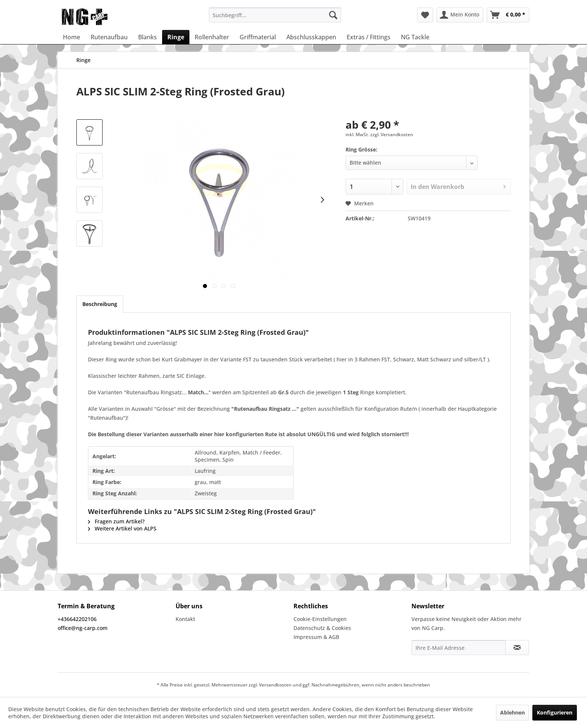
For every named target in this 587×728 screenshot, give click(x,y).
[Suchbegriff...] (275, 15)
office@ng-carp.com (83, 628)
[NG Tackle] (415, 37)
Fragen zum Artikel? (116, 521)
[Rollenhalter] (212, 37)
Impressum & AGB (316, 637)
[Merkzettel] (425, 15)
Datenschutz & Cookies (322, 628)
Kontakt (185, 619)
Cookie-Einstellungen (320, 619)
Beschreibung (100, 304)
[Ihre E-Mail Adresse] (459, 648)
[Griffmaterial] (258, 37)
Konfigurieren (555, 712)
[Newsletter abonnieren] (517, 648)
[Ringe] (176, 37)
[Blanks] (147, 37)
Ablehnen (513, 712)
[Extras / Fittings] (369, 37)
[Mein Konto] (460, 15)
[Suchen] (333, 15)
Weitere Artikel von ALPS (122, 528)
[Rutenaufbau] (109, 37)
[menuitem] (275, 15)
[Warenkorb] (508, 15)
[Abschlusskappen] (311, 37)
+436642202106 (77, 619)
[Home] (72, 37)
